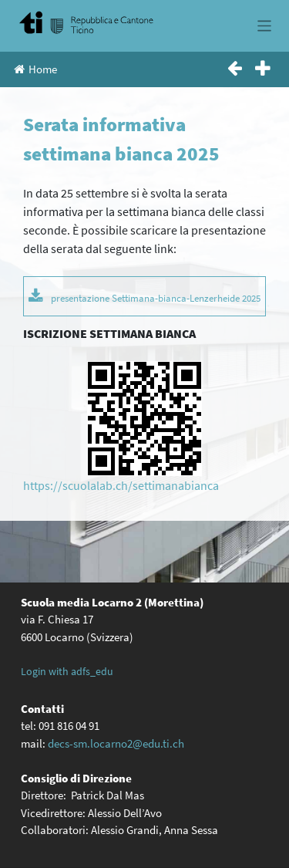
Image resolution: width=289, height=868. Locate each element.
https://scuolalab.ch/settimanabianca (121, 485)
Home (35, 69)
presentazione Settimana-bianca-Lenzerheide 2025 (156, 298)
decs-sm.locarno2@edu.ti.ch (116, 743)
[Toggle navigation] (265, 26)
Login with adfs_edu (67, 671)
